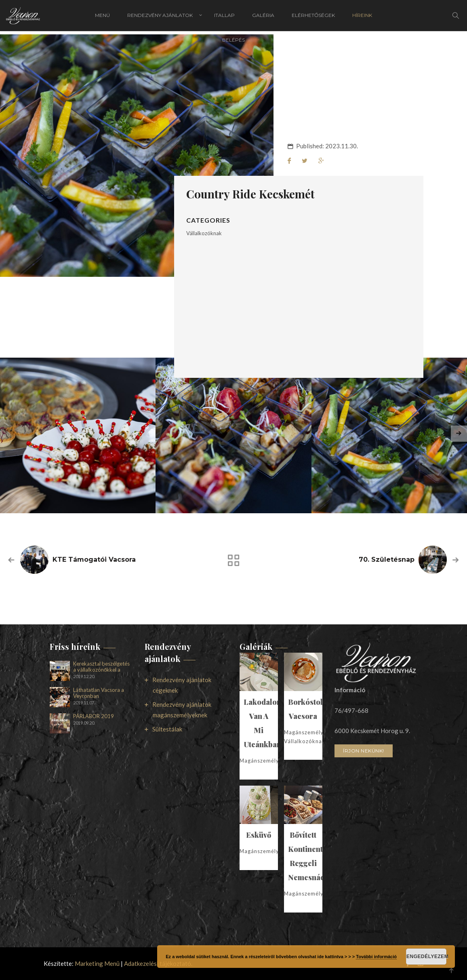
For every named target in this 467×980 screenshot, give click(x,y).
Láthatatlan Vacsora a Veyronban (99, 693)
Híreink (362, 17)
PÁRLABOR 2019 (94, 716)
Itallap (224, 17)
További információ (376, 957)
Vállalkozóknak (204, 233)
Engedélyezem (426, 957)
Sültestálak (167, 729)
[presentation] (459, 434)
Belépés (234, 43)
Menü (102, 17)
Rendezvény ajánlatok (160, 17)
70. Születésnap (387, 560)
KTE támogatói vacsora (94, 560)
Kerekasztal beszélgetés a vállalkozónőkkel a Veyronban (101, 667)
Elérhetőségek (313, 17)
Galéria (263, 17)
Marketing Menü (97, 963)
